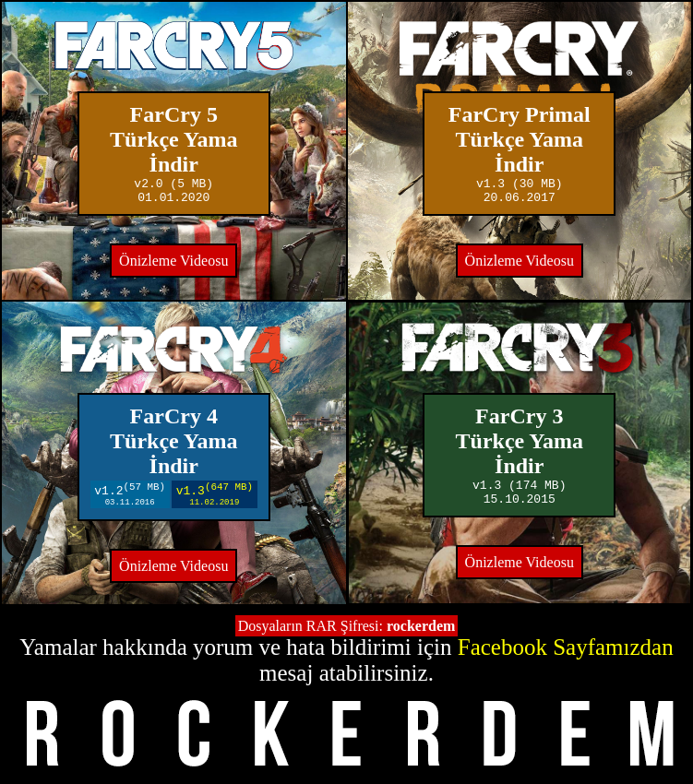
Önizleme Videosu (173, 267)
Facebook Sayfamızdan (566, 648)
